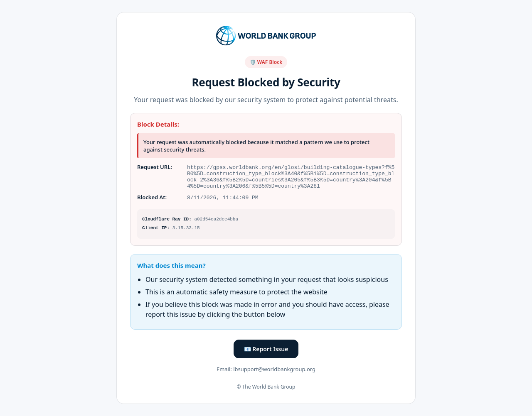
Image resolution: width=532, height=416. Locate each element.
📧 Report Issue (266, 351)
